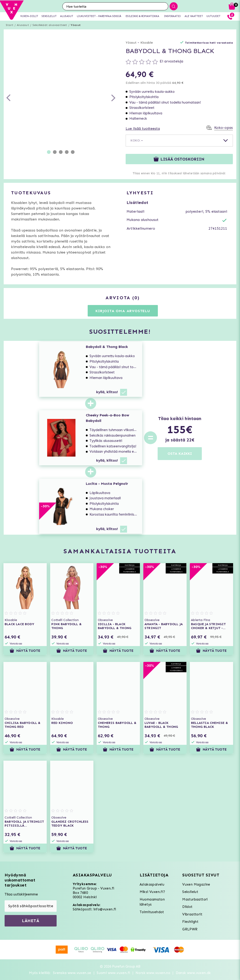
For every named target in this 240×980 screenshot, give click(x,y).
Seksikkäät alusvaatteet (50, 25)
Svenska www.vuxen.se (72, 973)
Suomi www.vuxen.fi (113, 973)
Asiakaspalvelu (152, 884)
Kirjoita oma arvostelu (123, 311)
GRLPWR (190, 929)
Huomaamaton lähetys (152, 902)
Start (10, 25)
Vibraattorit (192, 914)
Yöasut (76, 25)
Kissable (147, 43)
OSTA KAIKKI (180, 453)
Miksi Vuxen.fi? (152, 892)
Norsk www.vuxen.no (153, 973)
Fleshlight (190, 922)
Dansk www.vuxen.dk (193, 973)
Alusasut (23, 25)
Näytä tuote (25, 651)
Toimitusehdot (152, 912)
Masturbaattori (195, 899)
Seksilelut (190, 892)
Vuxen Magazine (196, 884)
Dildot (187, 907)
